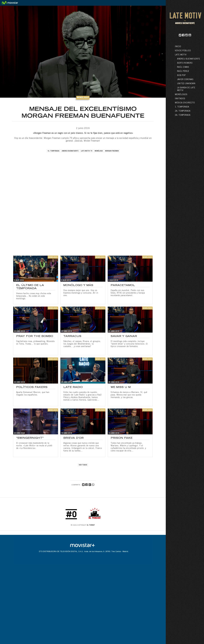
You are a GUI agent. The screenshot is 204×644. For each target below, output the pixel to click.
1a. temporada (53, 151)
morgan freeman (112, 151)
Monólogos (181, 95)
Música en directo (185, 103)
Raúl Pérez (183, 71)
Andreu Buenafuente (189, 59)
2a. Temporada (183, 111)
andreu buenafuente (70, 151)
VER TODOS (83, 465)
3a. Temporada (183, 115)
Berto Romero (185, 63)
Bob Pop (181, 76)
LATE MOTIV (181, 55)
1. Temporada (182, 107)
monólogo (99, 151)
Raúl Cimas (183, 67)
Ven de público (183, 51)
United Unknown (186, 84)
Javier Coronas (185, 80)
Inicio (178, 47)
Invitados (180, 99)
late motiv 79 (87, 151)
